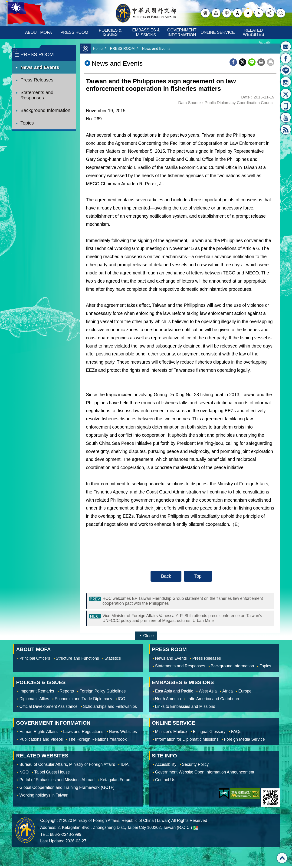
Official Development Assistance (49, 708)
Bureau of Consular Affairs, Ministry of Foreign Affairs (67, 766)
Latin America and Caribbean (213, 701)
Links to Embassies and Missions (185, 708)
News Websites (123, 733)
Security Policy (195, 766)
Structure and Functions (77, 660)
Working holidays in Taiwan (44, 797)
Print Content (271, 62)
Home (98, 49)
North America (168, 701)
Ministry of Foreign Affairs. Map (196, 830)
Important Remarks (37, 693)
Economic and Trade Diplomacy (83, 701)
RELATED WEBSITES (254, 32)
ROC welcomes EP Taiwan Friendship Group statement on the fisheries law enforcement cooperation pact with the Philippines (178, 601)
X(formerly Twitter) (286, 94)
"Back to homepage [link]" (205, 13)
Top (198, 576)
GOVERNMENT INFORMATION (182, 32)
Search (281, 13)
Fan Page (286, 58)
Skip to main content (2, 2)
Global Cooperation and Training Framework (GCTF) (67, 789)
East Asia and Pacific (174, 693)
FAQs (236, 733)
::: (15, 50)
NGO (24, 774)
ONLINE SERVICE (218, 32)
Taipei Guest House (52, 774)
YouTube (286, 118)
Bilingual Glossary (209, 733)
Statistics (113, 660)
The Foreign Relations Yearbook (97, 741)
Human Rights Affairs (39, 733)
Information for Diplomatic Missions (187, 741)
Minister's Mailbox (286, 46)
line (252, 62)
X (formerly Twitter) (243, 62)
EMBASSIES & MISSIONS (146, 32)
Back (166, 576)
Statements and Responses (37, 95)
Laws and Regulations (83, 733)
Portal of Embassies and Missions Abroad (57, 782)
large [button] (237, 13)
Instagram (286, 82)
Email (261, 62)
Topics (27, 123)
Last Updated (52, 843)
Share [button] (270, 13)
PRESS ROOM (74, 32)
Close (149, 638)
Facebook (233, 62)
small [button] (259, 13)
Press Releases (37, 80)
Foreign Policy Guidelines (103, 693)
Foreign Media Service (245, 741)
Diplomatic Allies (34, 701)
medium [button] (248, 13)
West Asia (208, 693)
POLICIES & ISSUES (111, 32)
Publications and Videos (41, 741)
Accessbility (166, 766)
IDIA (125, 766)
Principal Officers (35, 660)
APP (286, 106)
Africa (228, 693)
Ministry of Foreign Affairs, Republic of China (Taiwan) (146, 13)
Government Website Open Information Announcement (205, 774)
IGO (121, 701)
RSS (286, 129)
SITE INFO (164, 758)
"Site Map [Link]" (216, 13)
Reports (67, 693)
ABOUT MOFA (38, 32)
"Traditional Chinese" (227, 13)
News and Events (40, 67)
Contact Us (165, 782)
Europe (245, 693)
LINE (286, 70)
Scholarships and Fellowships (110, 708)
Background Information (45, 110)
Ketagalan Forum (116, 782)
